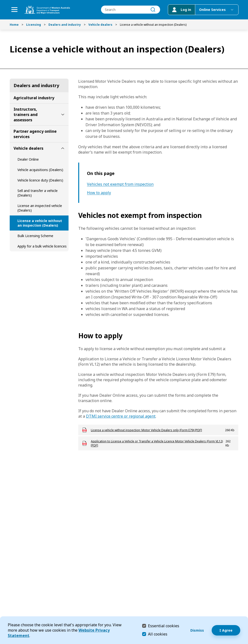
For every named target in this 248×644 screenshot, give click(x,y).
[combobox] (130, 10)
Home (14, 25)
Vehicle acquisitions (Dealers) (40, 170)
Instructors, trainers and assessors (26, 115)
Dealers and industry (65, 25)
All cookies (158, 634)
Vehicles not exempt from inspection (120, 184)
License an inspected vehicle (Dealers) (40, 208)
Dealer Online (28, 159)
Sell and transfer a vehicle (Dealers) (38, 193)
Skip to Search (1, 1)
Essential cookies (164, 626)
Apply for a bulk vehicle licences (42, 246)
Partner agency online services (35, 134)
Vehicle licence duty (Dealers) (40, 180)
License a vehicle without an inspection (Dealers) (40, 223)
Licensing (34, 25)
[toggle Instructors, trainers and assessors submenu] (63, 115)
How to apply (99, 193)
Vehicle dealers (100, 25)
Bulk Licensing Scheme (35, 236)
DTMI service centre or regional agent (121, 416)
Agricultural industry (34, 98)
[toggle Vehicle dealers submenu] (63, 148)
